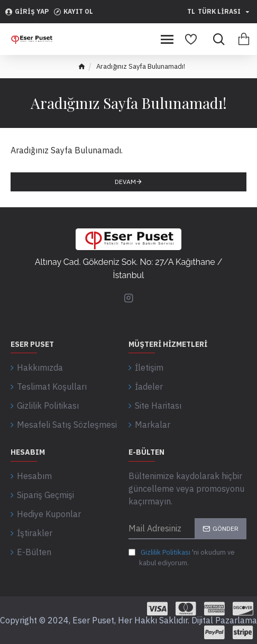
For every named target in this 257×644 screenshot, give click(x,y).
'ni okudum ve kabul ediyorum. (182, 557)
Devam (125, 182)
